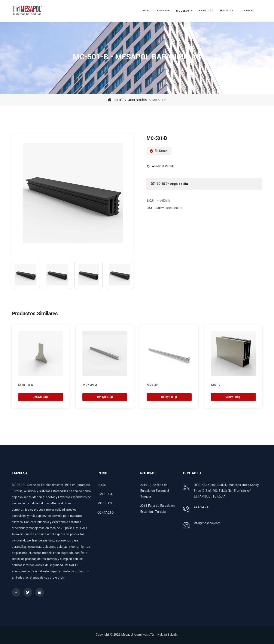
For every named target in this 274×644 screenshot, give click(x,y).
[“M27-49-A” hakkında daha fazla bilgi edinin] (105, 397)
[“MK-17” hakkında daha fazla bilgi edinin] (233, 397)
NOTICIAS (227, 11)
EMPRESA (163, 11)
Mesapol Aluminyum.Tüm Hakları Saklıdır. (150, 634)
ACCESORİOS (138, 100)
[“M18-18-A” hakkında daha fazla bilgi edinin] (41, 397)
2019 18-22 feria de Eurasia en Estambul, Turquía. (155, 490)
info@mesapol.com (207, 523)
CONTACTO (247, 11)
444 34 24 (201, 507)
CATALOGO (206, 11)
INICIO (146, 11)
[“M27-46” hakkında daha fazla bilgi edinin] (169, 397)
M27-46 (152, 385)
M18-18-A (25, 385)
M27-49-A (90, 385)
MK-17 (216, 385)
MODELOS (183, 11)
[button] (161, 166)
